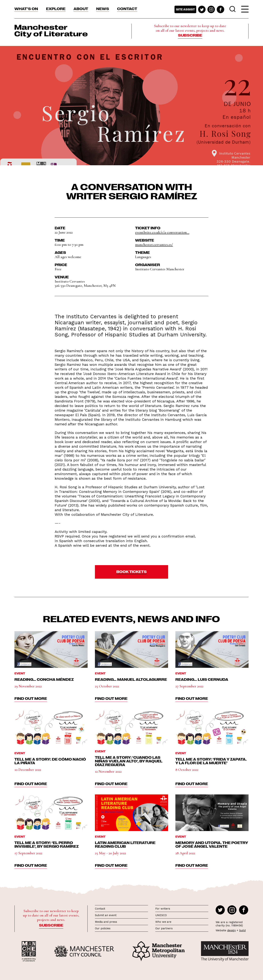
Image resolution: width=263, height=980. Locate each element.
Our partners (164, 928)
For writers (163, 909)
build (242, 930)
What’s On (26, 8)
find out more (31, 698)
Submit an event (106, 915)
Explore (56, 8)
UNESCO (161, 915)
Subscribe (190, 35)
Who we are (163, 922)
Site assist (185, 9)
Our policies (103, 928)
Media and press (106, 922)
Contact (127, 8)
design (231, 930)
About (81, 8)
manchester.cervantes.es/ (154, 245)
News (103, 8)
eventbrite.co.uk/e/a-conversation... (162, 232)
